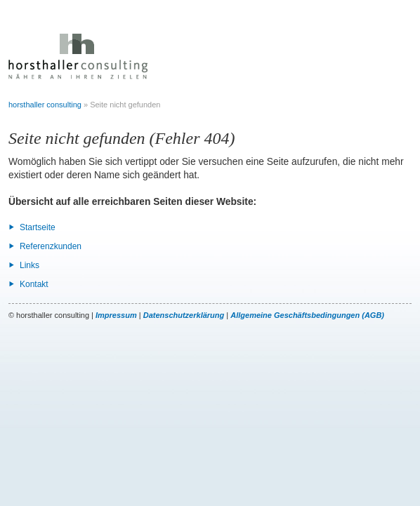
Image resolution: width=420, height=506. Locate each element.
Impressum (116, 315)
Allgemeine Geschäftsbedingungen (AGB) (307, 315)
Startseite (38, 227)
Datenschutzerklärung (184, 315)
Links (29, 265)
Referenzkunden (51, 246)
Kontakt (34, 284)
